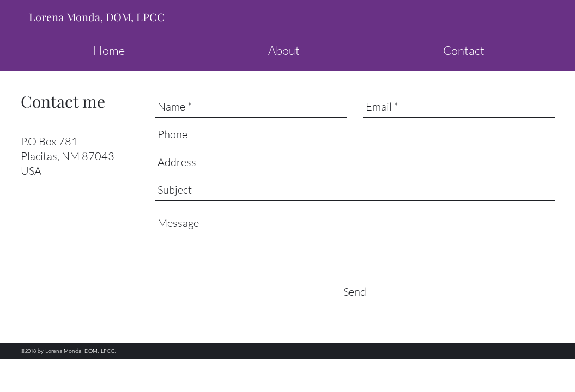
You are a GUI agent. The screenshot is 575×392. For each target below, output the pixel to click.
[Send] (355, 292)
